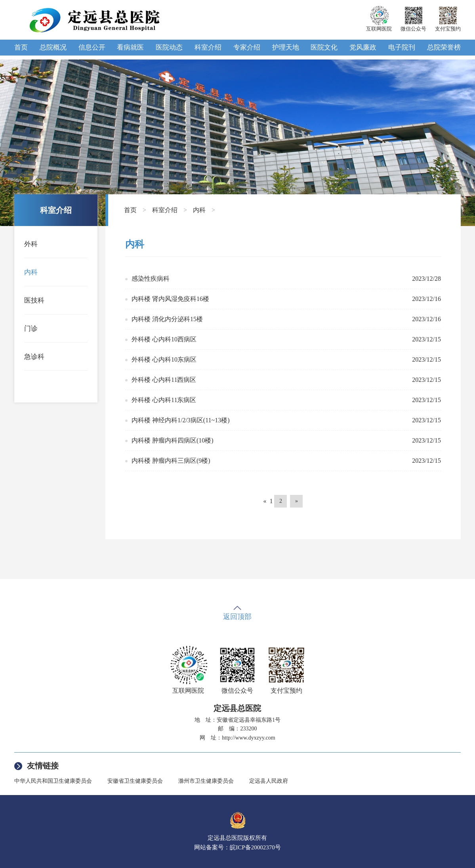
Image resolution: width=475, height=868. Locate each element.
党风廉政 (363, 47)
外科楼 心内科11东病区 (164, 400)
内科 (31, 272)
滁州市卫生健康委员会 (206, 781)
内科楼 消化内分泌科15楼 (167, 319)
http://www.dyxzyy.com (248, 738)
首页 (21, 47)
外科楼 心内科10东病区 (164, 359)
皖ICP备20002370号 (255, 847)
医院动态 (169, 47)
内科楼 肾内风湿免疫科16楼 (170, 299)
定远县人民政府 (269, 781)
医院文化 (324, 47)
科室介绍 (208, 47)
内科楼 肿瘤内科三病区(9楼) (171, 461)
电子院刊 (402, 47)
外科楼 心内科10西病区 (164, 339)
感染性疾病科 (151, 279)
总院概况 (53, 47)
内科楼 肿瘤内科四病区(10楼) (173, 440)
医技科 (34, 300)
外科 (31, 244)
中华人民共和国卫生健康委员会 (53, 781)
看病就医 (130, 47)
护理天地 (286, 47)
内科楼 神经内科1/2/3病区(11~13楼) (181, 420)
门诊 (31, 329)
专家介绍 (247, 47)
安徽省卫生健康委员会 (135, 781)
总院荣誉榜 (444, 47)
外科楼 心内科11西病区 (164, 380)
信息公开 (92, 47)
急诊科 (34, 357)
